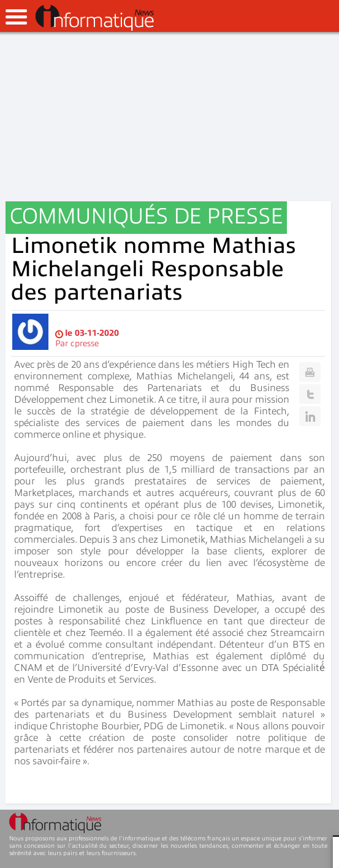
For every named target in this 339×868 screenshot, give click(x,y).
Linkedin (310, 416)
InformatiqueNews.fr (95, 18)
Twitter (310, 394)
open (16, 17)
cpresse (85, 343)
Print (310, 372)
